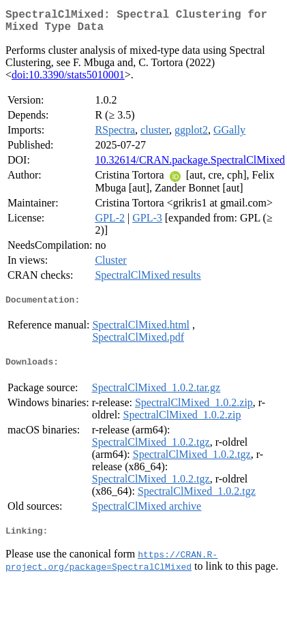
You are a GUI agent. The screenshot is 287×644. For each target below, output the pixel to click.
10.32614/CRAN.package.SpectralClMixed (190, 165)
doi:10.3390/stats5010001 (68, 80)
